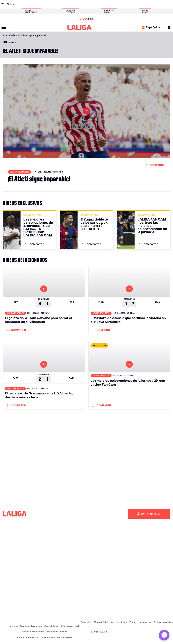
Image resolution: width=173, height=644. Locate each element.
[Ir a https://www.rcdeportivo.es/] (114, 4)
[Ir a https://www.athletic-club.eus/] (19, 4)
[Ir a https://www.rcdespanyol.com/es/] (122, 4)
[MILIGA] (168, 27)
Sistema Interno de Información (26, 626)
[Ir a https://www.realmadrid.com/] (137, 4)
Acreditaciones (119, 622)
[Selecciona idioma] (152, 28)
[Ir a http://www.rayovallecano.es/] (106, 4)
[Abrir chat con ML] (164, 635)
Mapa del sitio (101, 622)
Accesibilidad (51, 626)
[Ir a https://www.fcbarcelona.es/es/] (66, 4)
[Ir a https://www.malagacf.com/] (90, 4)
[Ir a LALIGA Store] (86, 19)
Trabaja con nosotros (140, 622)
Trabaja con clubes (163, 622)
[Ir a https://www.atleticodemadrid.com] (27, 4)
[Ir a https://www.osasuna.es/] (35, 4)
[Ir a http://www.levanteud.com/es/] (82, 4)
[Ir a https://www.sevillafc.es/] (153, 4)
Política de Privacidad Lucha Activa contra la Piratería (44, 637)
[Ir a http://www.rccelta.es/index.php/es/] (43, 4)
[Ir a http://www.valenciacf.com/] (161, 4)
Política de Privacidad (33, 632)
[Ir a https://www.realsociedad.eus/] (145, 4)
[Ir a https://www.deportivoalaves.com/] (51, 4)
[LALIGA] (79, 27)
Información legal (70, 626)
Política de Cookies (57, 632)
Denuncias (86, 622)
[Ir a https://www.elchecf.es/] (58, 4)
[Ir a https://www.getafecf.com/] (74, 4)
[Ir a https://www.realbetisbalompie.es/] (129, 4)
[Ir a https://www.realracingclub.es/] (98, 4)
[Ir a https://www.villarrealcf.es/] (169, 4)
